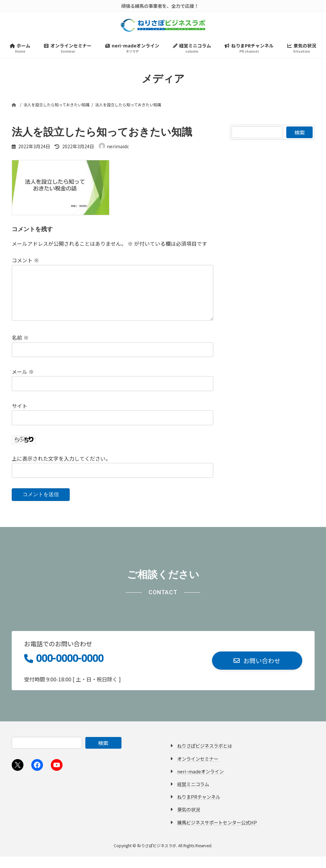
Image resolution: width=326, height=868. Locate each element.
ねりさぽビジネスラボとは (205, 757)
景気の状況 (189, 821)
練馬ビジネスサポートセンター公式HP (217, 833)
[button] (257, 672)
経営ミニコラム (193, 795)
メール (23, 383)
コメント (25, 261)
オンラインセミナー (198, 770)
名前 (20, 349)
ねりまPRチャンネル (199, 808)
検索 (300, 133)
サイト (20, 417)
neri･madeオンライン (200, 783)
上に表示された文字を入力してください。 (61, 470)
